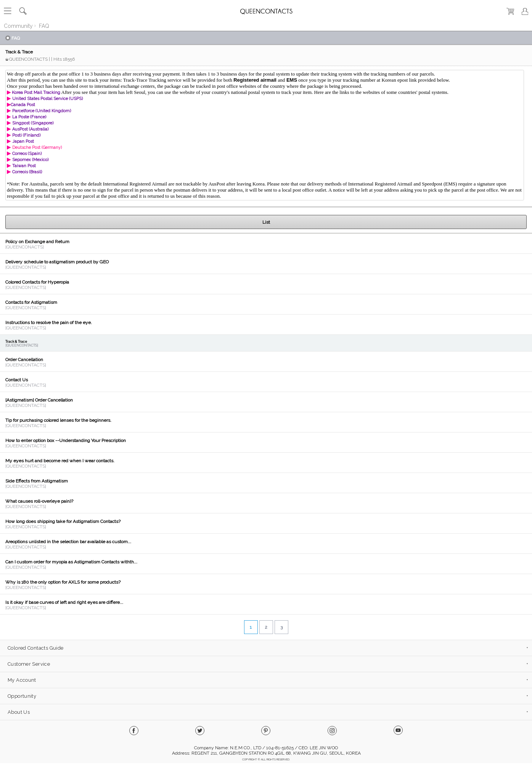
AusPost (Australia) (30, 129)
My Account (22, 680)
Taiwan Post (24, 166)
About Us (19, 712)
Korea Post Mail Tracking (35, 93)
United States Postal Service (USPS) (47, 99)
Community (18, 26)
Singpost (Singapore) (33, 123)
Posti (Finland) (26, 135)
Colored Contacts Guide (35, 648)
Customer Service (29, 664)
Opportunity (22, 696)
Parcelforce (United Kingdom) (42, 111)
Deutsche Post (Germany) (37, 148)
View (266, 244)
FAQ (44, 26)
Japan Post (23, 141)
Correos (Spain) (27, 154)
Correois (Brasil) (27, 172)
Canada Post (23, 105)
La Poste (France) (29, 117)
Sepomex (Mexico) (30, 160)
